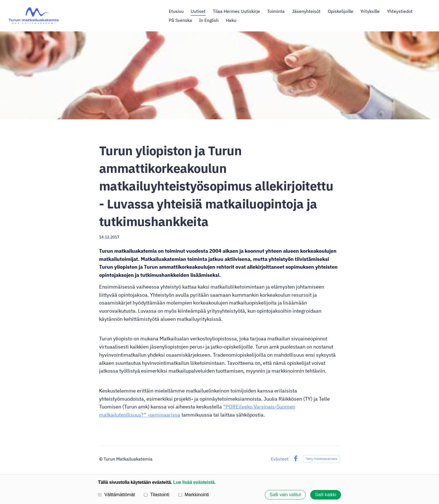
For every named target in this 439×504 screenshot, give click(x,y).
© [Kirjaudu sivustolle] (101, 459)
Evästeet (280, 459)
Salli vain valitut (285, 495)
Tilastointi (157, 494)
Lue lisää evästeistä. (194, 482)
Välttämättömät (116, 494)
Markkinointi (194, 494)
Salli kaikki (326, 495)
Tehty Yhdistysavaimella (321, 459)
